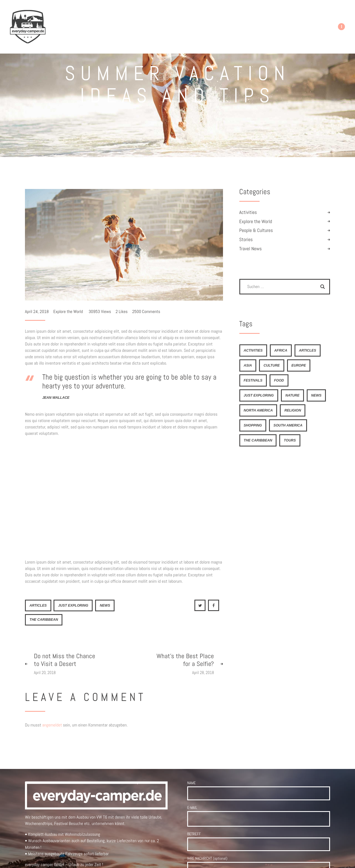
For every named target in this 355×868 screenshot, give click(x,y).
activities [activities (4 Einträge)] (253, 350)
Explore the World (68, 311)
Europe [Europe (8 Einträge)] (299, 365)
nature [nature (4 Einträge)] (292, 395)
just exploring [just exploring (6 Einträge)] (259, 395)
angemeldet (52, 725)
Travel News (251, 249)
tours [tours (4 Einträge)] (290, 440)
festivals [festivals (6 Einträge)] (253, 380)
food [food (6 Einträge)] (279, 380)
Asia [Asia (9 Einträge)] (248, 365)
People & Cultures (256, 230)
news (105, 605)
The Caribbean (44, 620)
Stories (246, 239)
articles (38, 605)
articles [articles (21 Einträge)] (308, 350)
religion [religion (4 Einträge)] (293, 410)
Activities (248, 212)
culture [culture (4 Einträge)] (272, 365)
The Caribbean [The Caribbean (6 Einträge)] (258, 440)
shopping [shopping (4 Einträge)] (253, 425)
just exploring (73, 605)
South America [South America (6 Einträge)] (288, 425)
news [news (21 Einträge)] (316, 395)
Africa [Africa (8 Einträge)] (281, 350)
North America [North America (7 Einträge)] (258, 410)
